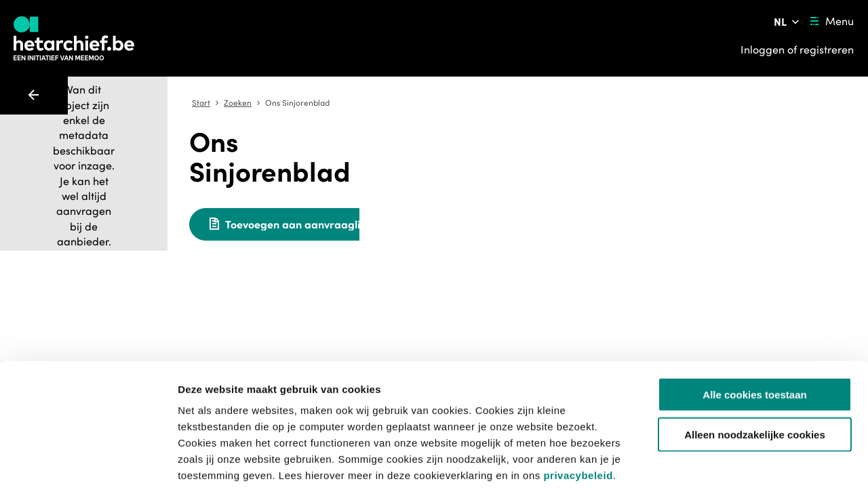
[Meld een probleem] (644, 195)
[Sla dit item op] (606, 195)
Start (396, 103)
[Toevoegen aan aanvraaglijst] (484, 195)
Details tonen (733, 461)
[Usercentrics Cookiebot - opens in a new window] (88, 462)
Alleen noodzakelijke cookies (755, 366)
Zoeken (433, 103)
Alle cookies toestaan (754, 326)
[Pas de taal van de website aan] (788, 22)
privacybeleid (578, 406)
